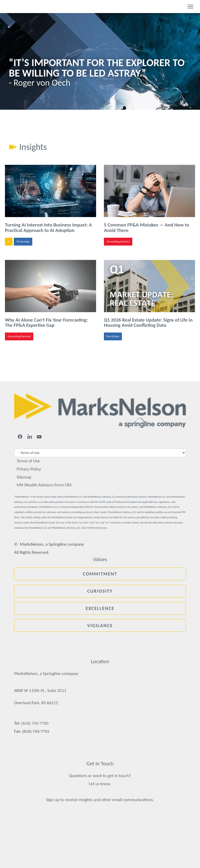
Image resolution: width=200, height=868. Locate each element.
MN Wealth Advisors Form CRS (44, 485)
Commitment (100, 574)
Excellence (100, 608)
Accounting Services (118, 241)
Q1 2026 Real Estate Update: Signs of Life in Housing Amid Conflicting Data (148, 323)
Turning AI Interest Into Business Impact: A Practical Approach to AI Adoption (48, 228)
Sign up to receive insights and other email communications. (100, 800)
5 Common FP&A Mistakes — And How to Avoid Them (146, 228)
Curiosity (100, 591)
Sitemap (24, 477)
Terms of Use (28, 461)
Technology (23, 241)
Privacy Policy (29, 469)
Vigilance (100, 626)
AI (9, 241)
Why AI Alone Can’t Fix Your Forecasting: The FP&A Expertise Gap (46, 323)
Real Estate (113, 336)
